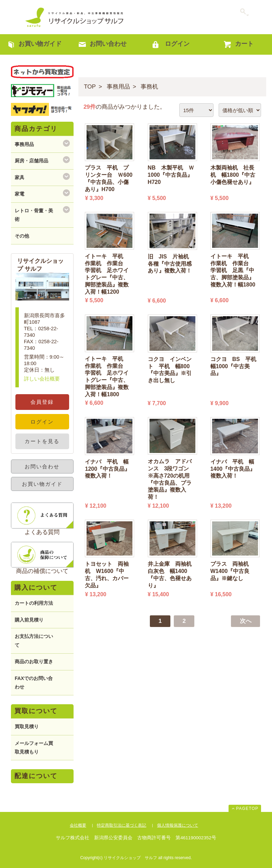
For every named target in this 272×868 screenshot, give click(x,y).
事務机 (149, 87)
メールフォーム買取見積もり (34, 747)
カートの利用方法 (34, 603)
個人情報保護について (178, 825)
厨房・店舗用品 (31, 161)
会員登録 (42, 402)
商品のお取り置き (34, 662)
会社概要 (78, 825)
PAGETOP (247, 809)
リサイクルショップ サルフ (75, 17)
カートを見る (42, 441)
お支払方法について (34, 640)
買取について (36, 711)
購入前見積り (29, 620)
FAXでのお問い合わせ (34, 683)
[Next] (245, 621)
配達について (36, 776)
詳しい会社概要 (42, 379)
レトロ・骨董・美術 (34, 215)
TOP (90, 87)
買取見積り (27, 726)
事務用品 (118, 87)
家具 (20, 177)
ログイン (42, 422)
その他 (22, 236)
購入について (36, 587)
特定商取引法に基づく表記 (121, 825)
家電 (20, 194)
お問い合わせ (42, 466)
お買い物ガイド (42, 484)
